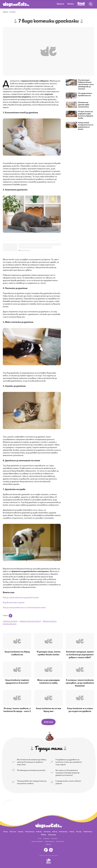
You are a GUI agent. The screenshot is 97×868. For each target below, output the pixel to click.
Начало (5, 12)
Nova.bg (79, 831)
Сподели (8, 615)
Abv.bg (5, 831)
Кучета (60, 4)
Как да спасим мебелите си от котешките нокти (24, 607)
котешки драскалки (10, 624)
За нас (40, 838)
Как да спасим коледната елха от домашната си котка (86, 126)
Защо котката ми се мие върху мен (48, 710)
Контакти (54, 838)
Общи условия (55, 855)
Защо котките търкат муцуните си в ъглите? (17, 681)
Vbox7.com (13, 831)
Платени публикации (37, 841)
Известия (48, 844)
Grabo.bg (39, 831)
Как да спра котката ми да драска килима (21, 597)
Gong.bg (21, 831)
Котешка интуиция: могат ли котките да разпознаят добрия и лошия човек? (80, 654)
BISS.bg (44, 834)
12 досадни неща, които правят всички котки (48, 653)
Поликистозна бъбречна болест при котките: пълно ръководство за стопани (86, 84)
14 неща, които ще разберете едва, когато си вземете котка (86, 115)
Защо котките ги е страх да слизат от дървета (80, 710)
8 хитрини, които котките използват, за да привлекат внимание (80, 683)
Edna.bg (55, 831)
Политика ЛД (60, 841)
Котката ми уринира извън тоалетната (84, 104)
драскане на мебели (50, 621)
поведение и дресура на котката (30, 621)
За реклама (46, 838)
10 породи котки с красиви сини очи (85, 94)
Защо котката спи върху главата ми (17, 653)
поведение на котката (10, 621)
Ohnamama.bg (30, 831)
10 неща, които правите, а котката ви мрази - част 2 (17, 710)
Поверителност (50, 841)
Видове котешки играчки (14, 602)
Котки (71, 4)
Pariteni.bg (47, 831)
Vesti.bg (72, 831)
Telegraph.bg (52, 834)
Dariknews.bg (63, 831)
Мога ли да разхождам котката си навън (48, 681)
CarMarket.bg (88, 831)
